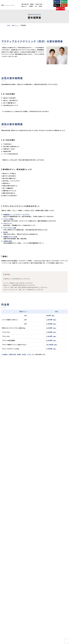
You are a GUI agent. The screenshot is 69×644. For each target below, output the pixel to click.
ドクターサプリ (31, 354)
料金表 (40, 6)
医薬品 (19, 354)
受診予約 (57, 5)
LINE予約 (64, 2)
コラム (36, 6)
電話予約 (64, 5)
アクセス (57, 2)
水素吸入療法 (12, 354)
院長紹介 (32, 4)
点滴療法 (31, 6)
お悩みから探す (39, 4)
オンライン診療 (60, 9)
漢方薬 (24, 354)
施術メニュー (25, 6)
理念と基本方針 (25, 4)
